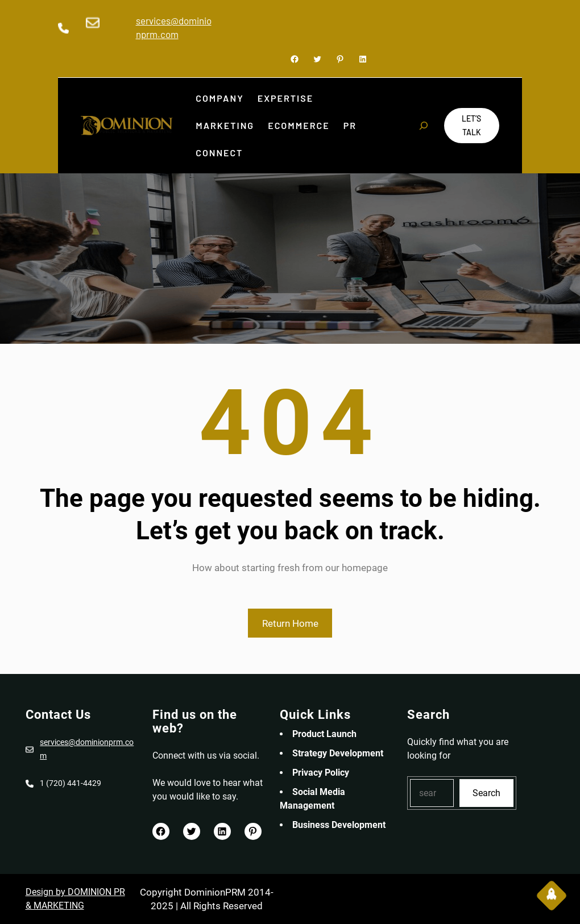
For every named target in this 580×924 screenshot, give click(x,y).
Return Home (290, 623)
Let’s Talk (471, 125)
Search (486, 793)
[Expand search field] (424, 126)
